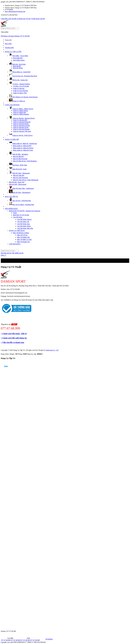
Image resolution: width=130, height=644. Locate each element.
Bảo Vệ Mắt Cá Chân (24, 240)
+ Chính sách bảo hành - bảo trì (14, 334)
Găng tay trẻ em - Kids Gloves (21, 135)
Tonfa (15, 213)
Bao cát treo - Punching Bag (20, 201)
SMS (25, 638)
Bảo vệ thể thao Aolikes (21, 233)
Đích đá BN (17, 66)
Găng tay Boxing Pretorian (22, 122)
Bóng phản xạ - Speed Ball (20, 72)
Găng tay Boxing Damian (21, 129)
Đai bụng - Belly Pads (18, 165)
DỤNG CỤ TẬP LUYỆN (13, 52)
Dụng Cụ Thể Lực (17, 101)
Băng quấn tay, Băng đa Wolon (23, 148)
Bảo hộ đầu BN (18, 157)
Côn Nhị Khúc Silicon (24, 219)
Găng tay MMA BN (19, 112)
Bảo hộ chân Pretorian (20, 178)
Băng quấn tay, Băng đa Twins (23, 150)
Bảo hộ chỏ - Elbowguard (18, 184)
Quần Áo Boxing (19, 88)
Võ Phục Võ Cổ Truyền (21, 86)
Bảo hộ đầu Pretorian (20, 159)
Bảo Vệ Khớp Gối (23, 237)
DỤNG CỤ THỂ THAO (17, 231)
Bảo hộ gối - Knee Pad (17, 182)
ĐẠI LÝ (3, 255)
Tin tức (28, 19)
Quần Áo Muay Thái (20, 93)
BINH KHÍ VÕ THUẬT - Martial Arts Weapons (25, 211)
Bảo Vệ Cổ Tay (22, 235)
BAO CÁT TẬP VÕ (11, 197)
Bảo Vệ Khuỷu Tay (24, 242)
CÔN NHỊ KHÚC (15, 244)
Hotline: (22, 36)
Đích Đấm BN (18, 58)
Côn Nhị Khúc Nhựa (24, 226)
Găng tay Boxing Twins (21, 127)
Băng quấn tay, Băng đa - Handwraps (23, 144)
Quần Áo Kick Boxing (20, 91)
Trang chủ (8, 40)
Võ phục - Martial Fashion (19, 84)
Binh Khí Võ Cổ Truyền (21, 215)
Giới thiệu (4, 19)
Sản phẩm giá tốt (18, 253)
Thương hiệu (9, 48)
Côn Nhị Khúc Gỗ (23, 222)
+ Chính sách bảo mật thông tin (14, 338)
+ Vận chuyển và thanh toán (12, 342)
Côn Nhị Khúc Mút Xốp (25, 228)
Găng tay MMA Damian (21, 114)
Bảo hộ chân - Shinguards (19, 173)
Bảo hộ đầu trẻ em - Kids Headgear (25, 161)
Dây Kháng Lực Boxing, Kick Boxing (23, 97)
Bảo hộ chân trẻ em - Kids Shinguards (26, 180)
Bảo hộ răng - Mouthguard (20, 192)
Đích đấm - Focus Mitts (19, 56)
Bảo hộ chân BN (19, 175)
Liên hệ (42, 19)
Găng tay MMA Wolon (20, 111)
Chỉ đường (46, 639)
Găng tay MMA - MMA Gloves (21, 109)
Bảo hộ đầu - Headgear (18, 154)
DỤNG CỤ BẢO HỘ (12, 139)
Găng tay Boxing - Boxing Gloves (22, 118)
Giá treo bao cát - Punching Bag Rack (23, 76)
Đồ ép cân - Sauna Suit (18, 80)
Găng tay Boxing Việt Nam (22, 131)
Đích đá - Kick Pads (17, 64)
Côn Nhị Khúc (18, 217)
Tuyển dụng (35, 19)
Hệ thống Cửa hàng (7, 36)
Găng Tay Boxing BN (20, 120)
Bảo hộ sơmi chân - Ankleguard (21, 188)
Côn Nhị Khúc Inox (23, 224)
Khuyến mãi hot (6, 253)
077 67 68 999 (6, 640)
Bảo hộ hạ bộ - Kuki (18, 169)
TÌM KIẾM (5, 32)
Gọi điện (7, 638)
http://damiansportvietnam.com (15, 11)
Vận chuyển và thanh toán (17, 19)
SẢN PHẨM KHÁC (11, 209)
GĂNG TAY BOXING (12, 105)
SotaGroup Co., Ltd (52, 350)
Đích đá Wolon (18, 68)
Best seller (8, 44)
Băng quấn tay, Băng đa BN (22, 146)
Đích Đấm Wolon (19, 60)
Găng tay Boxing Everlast (21, 126)
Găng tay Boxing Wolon (21, 124)
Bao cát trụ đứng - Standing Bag (21, 205)
